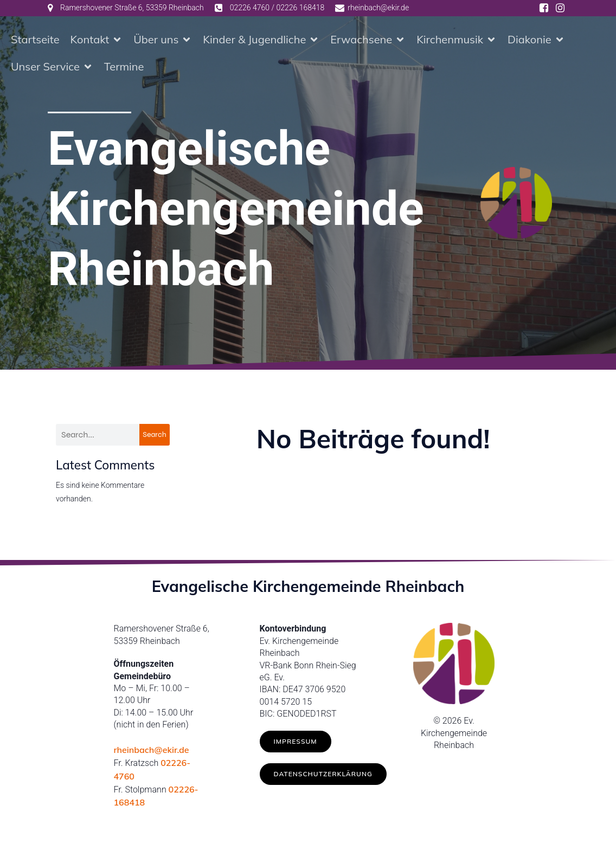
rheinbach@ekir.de (152, 752)
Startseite (35, 40)
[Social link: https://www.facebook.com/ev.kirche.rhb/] (544, 8)
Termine (124, 67)
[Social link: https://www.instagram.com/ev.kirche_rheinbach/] (560, 8)
